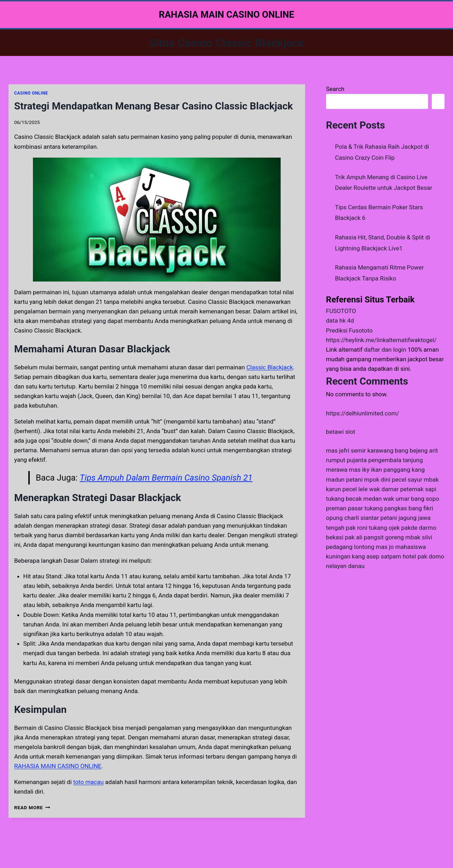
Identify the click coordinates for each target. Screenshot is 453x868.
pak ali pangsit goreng (375, 537)
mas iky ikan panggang (380, 470)
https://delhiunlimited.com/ (363, 413)
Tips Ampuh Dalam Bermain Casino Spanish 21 (166, 478)
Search (335, 89)
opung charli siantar (352, 518)
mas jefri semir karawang (360, 450)
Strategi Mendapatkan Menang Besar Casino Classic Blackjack (154, 106)
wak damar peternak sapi (403, 489)
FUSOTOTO (341, 311)
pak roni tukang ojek (373, 528)
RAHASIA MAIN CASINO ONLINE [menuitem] (58, 766)
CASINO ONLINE (31, 93)
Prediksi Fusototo (349, 330)
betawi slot (341, 432)
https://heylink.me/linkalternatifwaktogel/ (381, 340)
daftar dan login (385, 350)
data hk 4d (340, 320)
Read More (32, 807)
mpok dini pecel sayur (393, 480)
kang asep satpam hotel (384, 556)
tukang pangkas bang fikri (399, 508)
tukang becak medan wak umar (368, 499)
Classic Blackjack (270, 367)
